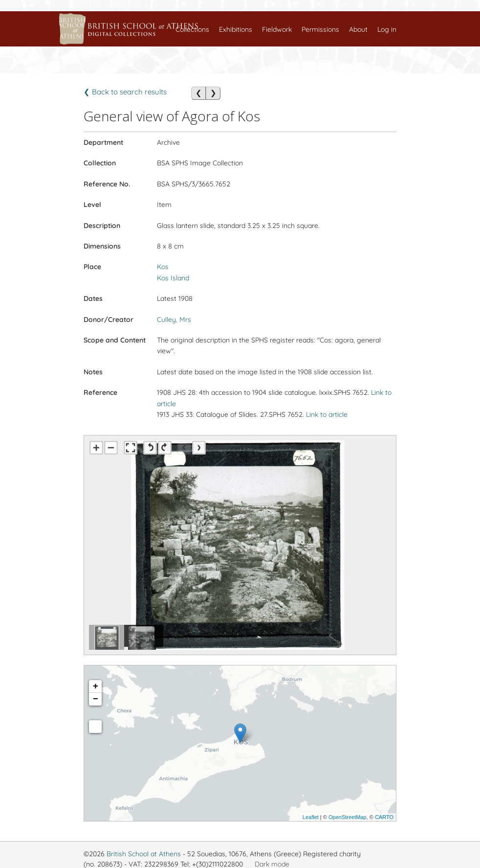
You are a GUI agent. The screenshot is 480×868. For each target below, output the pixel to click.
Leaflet (311, 817)
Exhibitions (236, 29)
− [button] (96, 699)
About (358, 29)
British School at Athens (144, 854)
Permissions (320, 29)
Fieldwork (277, 29)
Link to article (327, 414)
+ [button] (96, 686)
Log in (387, 29)
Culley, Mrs (174, 320)
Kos (163, 267)
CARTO (384, 817)
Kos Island (173, 278)
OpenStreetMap (348, 817)
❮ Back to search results (125, 92)
